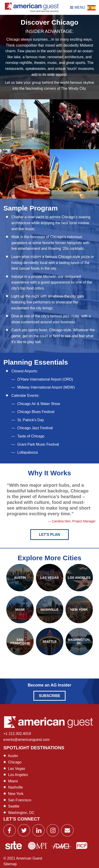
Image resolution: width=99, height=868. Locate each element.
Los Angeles (18, 775)
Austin (13, 756)
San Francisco (20, 800)
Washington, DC (21, 813)
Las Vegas (16, 769)
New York (16, 794)
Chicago (15, 762)
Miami (13, 781)
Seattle (14, 806)
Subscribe (49, 696)
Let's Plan (49, 535)
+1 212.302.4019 (17, 734)
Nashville (15, 787)
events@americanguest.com (27, 740)
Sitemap (10, 864)
